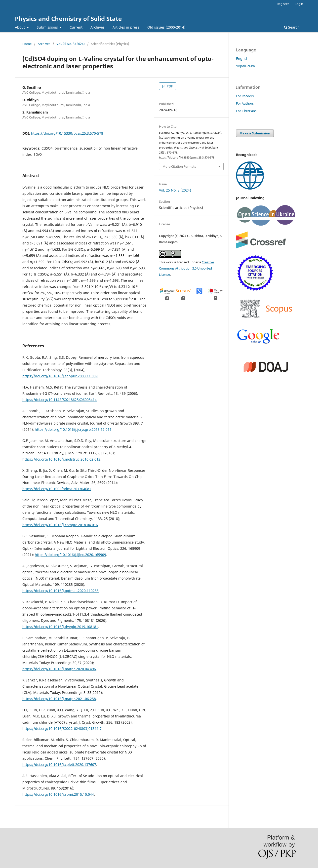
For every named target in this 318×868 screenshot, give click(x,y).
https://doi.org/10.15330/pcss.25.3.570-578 (67, 133)
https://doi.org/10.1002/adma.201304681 (57, 489)
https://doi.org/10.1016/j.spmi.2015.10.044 (58, 794)
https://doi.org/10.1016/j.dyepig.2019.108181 (60, 627)
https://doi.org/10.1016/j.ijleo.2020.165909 (70, 555)
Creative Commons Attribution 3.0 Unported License (186, 268)
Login (299, 4)
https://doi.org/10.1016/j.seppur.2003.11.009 (60, 376)
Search (292, 27)
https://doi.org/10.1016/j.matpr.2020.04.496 (59, 669)
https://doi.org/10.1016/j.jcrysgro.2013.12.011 (73, 429)
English (242, 59)
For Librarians (246, 111)
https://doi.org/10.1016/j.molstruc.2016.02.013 (61, 459)
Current (76, 27)
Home (27, 44)
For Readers (245, 96)
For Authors (245, 103)
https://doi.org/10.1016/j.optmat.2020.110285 (60, 591)
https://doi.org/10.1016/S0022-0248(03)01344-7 (62, 729)
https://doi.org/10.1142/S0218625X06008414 (60, 400)
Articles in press (126, 27)
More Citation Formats (179, 166)
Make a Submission (255, 133)
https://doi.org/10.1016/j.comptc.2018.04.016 (60, 525)
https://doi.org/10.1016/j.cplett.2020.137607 (59, 765)
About (20, 27)
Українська (245, 66)
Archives (98, 27)
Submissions (48, 27)
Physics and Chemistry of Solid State (68, 19)
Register (283, 4)
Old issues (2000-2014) (166, 27)
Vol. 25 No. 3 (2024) (71, 44)
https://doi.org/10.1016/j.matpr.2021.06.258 (59, 699)
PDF (169, 86)
